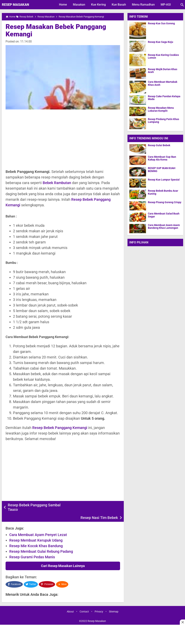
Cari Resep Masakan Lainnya (63, 558)
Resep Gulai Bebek (159, 145)
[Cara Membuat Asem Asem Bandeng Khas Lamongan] (138, 228)
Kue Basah (119, 5)
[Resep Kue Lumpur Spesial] (138, 183)
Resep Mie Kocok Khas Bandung (36, 538)
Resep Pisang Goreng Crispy (165, 202)
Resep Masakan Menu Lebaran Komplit (161, 109)
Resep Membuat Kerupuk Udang (36, 532)
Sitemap (114, 603)
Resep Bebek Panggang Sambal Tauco (34, 507)
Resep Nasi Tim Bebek (99, 505)
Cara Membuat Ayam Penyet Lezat (38, 527)
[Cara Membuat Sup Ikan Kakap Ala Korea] (138, 160)
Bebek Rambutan (57, 183)
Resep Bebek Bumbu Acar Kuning (163, 192)
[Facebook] (14, 576)
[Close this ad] (182, 622)
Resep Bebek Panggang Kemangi (60, 428)
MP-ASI (166, 5)
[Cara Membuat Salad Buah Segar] (138, 217)
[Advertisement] (63, 139)
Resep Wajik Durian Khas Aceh (163, 71)
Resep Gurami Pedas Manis (32, 549)
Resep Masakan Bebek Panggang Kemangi (56, 30)
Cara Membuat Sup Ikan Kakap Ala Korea (162, 158)
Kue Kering (98, 5)
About (70, 603)
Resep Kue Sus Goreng (161, 23)
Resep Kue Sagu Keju (161, 42)
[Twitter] (31, 576)
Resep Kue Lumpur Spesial (164, 180)
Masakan (79, 5)
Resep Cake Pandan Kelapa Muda (164, 98)
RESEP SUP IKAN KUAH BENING (162, 170)
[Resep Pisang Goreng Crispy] (138, 206)
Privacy (99, 603)
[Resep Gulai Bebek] (138, 149)
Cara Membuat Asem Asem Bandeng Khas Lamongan (164, 227)
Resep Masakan (15, 5)
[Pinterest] (47, 576)
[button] (63, 576)
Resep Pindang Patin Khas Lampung (163, 121)
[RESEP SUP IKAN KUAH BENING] (138, 172)
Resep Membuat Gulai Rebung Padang (41, 543)
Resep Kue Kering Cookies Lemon (163, 56)
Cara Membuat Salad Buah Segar (164, 215)
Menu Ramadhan (143, 5)
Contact (84, 603)
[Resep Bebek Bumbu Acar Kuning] (138, 194)
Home (63, 5)
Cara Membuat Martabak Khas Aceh (163, 83)
